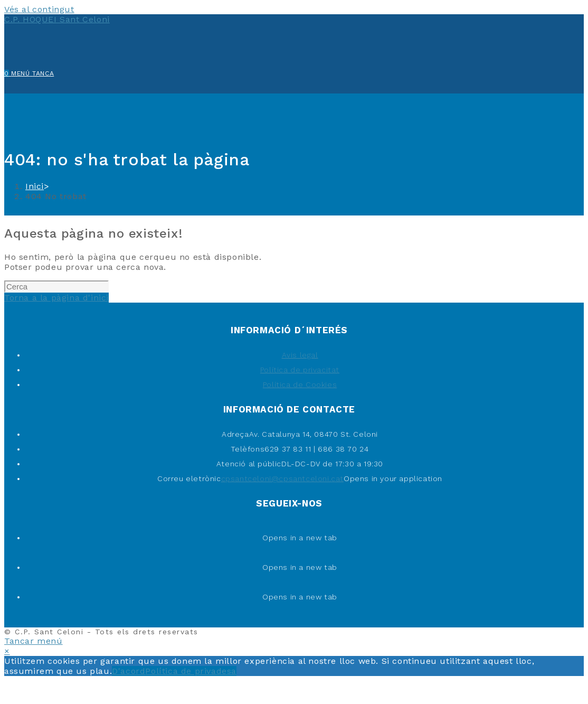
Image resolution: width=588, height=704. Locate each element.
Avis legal (300, 355)
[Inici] (35, 186)
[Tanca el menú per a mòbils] (34, 641)
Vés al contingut (39, 9)
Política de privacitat (300, 370)
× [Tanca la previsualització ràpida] (7, 651)
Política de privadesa (191, 671)
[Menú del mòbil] (32, 73)
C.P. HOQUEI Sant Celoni (57, 19)
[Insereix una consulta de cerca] (56, 287)
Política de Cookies (300, 384)
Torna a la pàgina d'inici (56, 298)
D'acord (129, 671)
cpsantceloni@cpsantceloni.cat (282, 478)
